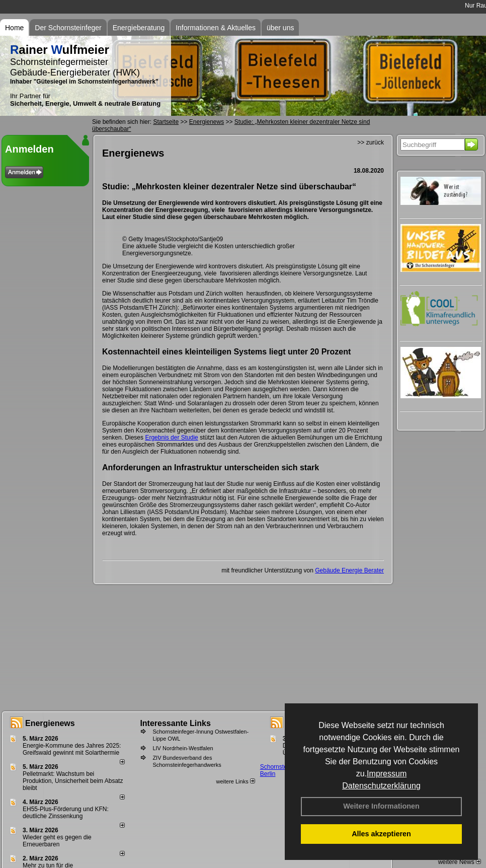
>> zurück (371, 142)
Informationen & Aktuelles (216, 28)
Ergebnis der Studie (171, 438)
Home (14, 28)
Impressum (387, 774)
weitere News (460, 862)
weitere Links (235, 781)
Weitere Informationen (381, 806)
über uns (280, 28)
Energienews (50, 723)
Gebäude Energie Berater (349, 570)
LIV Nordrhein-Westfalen (183, 748)
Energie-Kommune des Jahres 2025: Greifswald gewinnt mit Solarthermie (72, 749)
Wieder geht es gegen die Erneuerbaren (57, 841)
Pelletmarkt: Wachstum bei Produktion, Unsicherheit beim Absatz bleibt (73, 781)
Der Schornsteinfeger (68, 28)
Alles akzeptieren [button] (381, 834)
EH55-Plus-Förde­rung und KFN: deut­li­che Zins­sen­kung (66, 813)
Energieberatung (139, 28)
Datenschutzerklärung (381, 786)
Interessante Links (175, 723)
